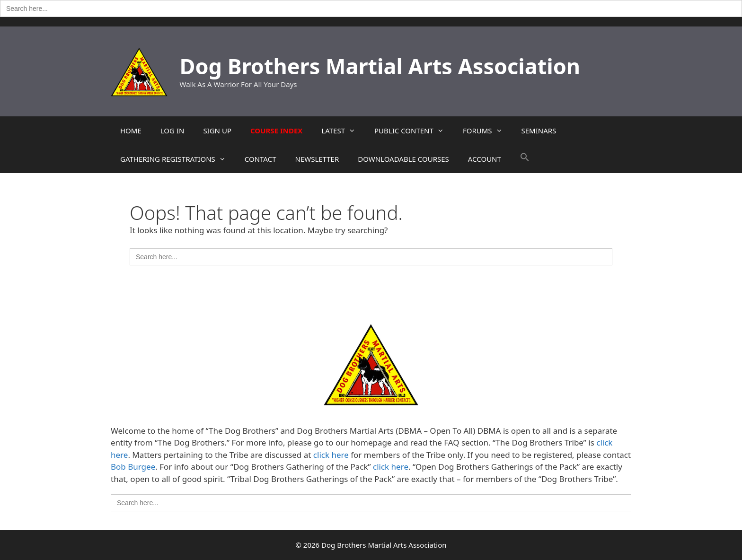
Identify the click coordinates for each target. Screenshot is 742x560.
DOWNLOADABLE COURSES (403, 159)
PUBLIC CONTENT (414, 131)
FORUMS (487, 131)
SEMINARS (539, 131)
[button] (525, 159)
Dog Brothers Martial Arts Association (380, 66)
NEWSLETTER (317, 159)
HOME (131, 131)
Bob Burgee (133, 467)
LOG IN (172, 131)
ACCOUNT (485, 159)
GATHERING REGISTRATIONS (178, 159)
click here (331, 455)
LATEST (343, 131)
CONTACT (261, 159)
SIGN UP (217, 131)
